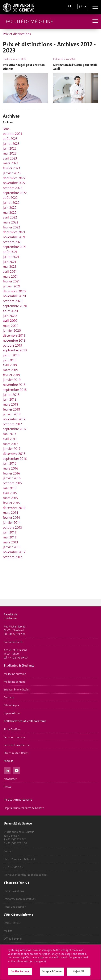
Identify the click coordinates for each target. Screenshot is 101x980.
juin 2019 (10, 360)
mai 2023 (10, 153)
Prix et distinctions (17, 34)
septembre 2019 (15, 350)
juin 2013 (10, 532)
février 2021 (11, 281)
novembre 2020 (14, 296)
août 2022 (10, 198)
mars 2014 (11, 513)
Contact (8, 851)
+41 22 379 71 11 (17, 634)
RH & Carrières (12, 729)
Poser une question (15, 907)
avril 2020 (10, 321)
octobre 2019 (13, 345)
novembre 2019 (14, 340)
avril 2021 (10, 272)
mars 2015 (10, 498)
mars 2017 (10, 444)
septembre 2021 (15, 247)
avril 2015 (10, 493)
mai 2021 (9, 267)
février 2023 (11, 168)
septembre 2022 (15, 193)
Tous (6, 129)
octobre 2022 (13, 188)
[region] (50, 962)
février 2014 (11, 518)
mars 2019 (11, 370)
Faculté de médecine (29, 21)
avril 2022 (10, 217)
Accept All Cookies (52, 971)
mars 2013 (10, 542)
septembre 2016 (15, 459)
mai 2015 (9, 488)
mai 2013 (10, 537)
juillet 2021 (11, 257)
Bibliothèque (11, 705)
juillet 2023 (11, 144)
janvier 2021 (12, 286)
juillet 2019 (11, 355)
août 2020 (10, 311)
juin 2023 (10, 148)
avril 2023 (10, 158)
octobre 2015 (12, 483)
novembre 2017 (14, 419)
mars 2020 (11, 326)
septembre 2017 (15, 429)
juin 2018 (10, 399)
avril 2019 (10, 365)
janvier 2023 (12, 173)
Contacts (9, 697)
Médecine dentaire (15, 682)
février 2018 (11, 409)
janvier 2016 (12, 478)
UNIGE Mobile (12, 923)
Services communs (15, 737)
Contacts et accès (14, 642)
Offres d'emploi (13, 939)
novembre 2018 (14, 385)
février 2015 (11, 503)
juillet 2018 (11, 395)
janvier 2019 (12, 380)
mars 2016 (11, 468)
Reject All (78, 971)
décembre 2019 (14, 335)
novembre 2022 (14, 183)
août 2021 (10, 252)
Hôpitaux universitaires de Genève (24, 808)
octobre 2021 (12, 242)
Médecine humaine (15, 674)
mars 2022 (11, 222)
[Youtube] (17, 770)
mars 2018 (11, 404)
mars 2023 (11, 163)
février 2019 (11, 375)
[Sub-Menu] (95, 21)
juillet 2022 (11, 203)
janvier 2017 (12, 449)
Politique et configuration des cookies (26, 875)
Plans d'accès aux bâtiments (20, 859)
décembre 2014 (14, 508)
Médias (8, 931)
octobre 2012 (12, 557)
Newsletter (10, 779)
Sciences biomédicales (17, 690)
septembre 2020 (15, 306)
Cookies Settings (20, 971)
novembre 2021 (14, 237)
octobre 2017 (12, 424)
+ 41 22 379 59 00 (18, 658)
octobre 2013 (12, 528)
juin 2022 (10, 208)
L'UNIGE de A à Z (14, 867)
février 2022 (11, 227)
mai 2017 (9, 434)
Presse (8, 787)
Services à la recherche (17, 745)
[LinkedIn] (7, 770)
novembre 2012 (14, 552)
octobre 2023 (13, 134)
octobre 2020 (13, 301)
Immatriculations (14, 891)
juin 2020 (10, 316)
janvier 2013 (12, 547)
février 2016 (11, 473)
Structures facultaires (16, 753)
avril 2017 (10, 439)
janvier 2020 (12, 330)
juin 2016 (10, 463)
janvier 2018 (12, 414)
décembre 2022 (14, 178)
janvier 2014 (12, 523)
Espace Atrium (12, 713)
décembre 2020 (14, 291)
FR (81, 7)
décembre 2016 (14, 454)
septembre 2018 (15, 390)
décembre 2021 (14, 232)
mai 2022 (10, 213)
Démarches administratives (20, 899)
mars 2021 (10, 276)
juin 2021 (9, 262)
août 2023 (10, 139)
